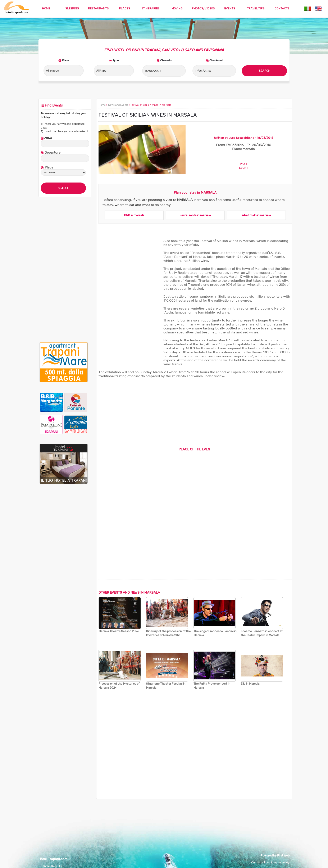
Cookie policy (260, 862)
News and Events (118, 105)
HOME (46, 8)
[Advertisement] (64, 270)
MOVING (177, 8)
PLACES (125, 8)
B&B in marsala (134, 215)
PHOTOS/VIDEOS (203, 8)
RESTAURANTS (98, 8)
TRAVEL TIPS (256, 8)
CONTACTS (282, 8)
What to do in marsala (256, 215)
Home (102, 105)
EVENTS (230, 8)
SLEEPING (72, 8)
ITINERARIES (151, 8)
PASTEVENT (244, 166)
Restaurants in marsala (195, 215)
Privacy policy (280, 862)
